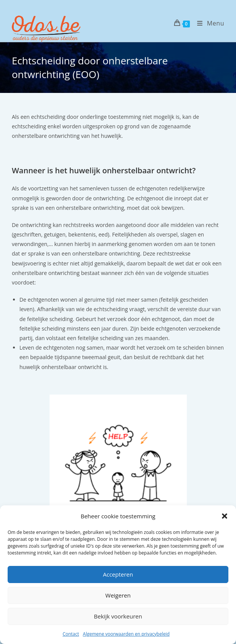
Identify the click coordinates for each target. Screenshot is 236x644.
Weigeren (118, 595)
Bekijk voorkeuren (118, 616)
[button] (225, 516)
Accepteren (118, 574)
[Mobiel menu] (208, 23)
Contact (71, 634)
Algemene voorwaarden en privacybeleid (126, 634)
